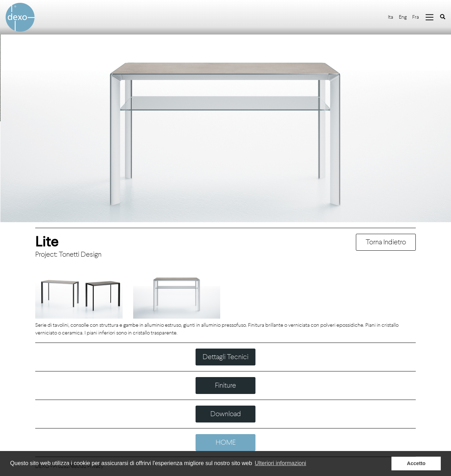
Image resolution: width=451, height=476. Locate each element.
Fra (416, 17)
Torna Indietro (386, 242)
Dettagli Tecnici (225, 357)
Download (226, 414)
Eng (403, 17)
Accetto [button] (416, 463)
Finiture (225, 385)
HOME (226, 442)
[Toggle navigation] (430, 17)
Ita (391, 17)
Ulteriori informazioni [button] (280, 463)
